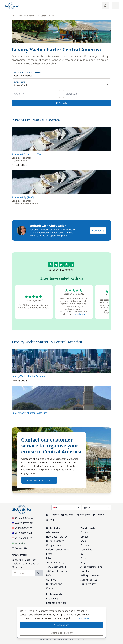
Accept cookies (61, 625)
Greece (84, 537)
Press (49, 554)
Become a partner (56, 603)
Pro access (52, 598)
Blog (50, 519)
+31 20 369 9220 (22, 538)
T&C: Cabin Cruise (56, 567)
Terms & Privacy (55, 562)
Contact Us (19, 548)
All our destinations (91, 567)
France (84, 558)
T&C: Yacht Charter (57, 571)
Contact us (98, 230)
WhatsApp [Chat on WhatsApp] (19, 543)
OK (39, 573)
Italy (83, 562)
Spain (84, 541)
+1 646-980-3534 (22, 518)
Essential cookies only (61, 633)
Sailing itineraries (90, 575)
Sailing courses (89, 580)
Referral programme (58, 550)
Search (62, 103)
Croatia (84, 532)
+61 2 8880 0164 (22, 533)
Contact (50, 588)
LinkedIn (99, 515)
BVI (82, 554)
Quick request (88, 584)
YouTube (67, 515)
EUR (96, 508)
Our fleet (85, 571)
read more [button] (80, 314)
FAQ (48, 575)
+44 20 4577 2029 (23, 523)
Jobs (48, 558)
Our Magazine (54, 584)
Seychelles (86, 550)
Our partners (54, 545)
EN (66, 508)
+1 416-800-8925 (22, 528)
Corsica (85, 545)
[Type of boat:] (61, 84)
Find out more (82, 618)
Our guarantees (55, 541)
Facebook (52, 515)
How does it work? (56, 537)
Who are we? (53, 532)
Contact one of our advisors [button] (39, 480)
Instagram (83, 515)
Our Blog (51, 580)
